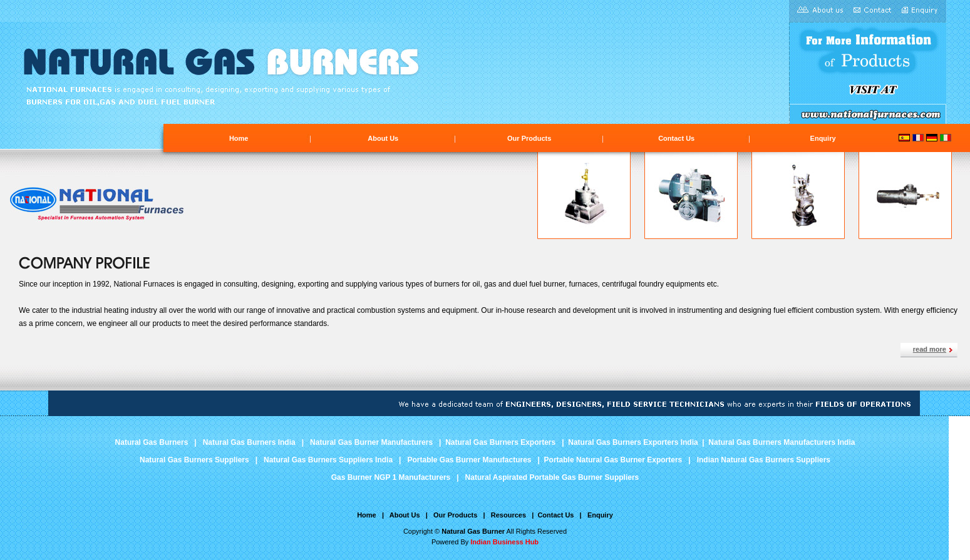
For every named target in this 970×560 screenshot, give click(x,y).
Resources (508, 515)
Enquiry (823, 138)
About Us (383, 138)
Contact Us (676, 138)
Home (239, 138)
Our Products (529, 138)
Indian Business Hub (504, 542)
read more (930, 349)
